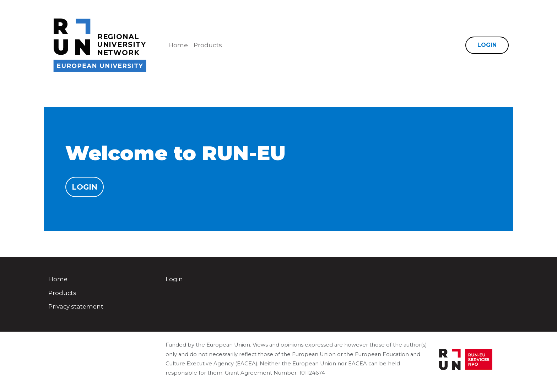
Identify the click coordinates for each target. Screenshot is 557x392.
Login (487, 45)
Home (178, 45)
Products (208, 45)
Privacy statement (76, 306)
